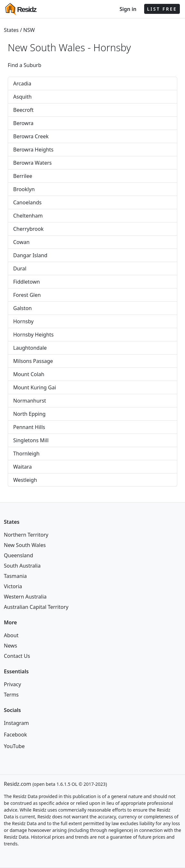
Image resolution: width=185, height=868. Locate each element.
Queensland (18, 555)
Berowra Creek (31, 136)
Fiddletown (27, 282)
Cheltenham (28, 216)
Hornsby (112, 47)
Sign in (128, 9)
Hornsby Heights (33, 335)
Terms (11, 695)
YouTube (14, 746)
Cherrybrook (28, 229)
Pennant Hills (29, 427)
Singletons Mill (31, 440)
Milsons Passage (33, 361)
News (10, 646)
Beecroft (23, 110)
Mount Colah (29, 374)
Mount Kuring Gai (35, 387)
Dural (20, 268)
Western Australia (25, 597)
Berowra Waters (32, 163)
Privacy (12, 684)
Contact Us (17, 656)
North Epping (29, 414)
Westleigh (25, 480)
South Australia (22, 566)
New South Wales (25, 545)
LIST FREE (162, 9)
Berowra (23, 123)
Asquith (22, 97)
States (11, 30)
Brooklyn (24, 189)
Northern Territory (26, 535)
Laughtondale (30, 348)
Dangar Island (30, 255)
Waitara (23, 467)
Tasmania (15, 576)
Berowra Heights (33, 150)
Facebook (15, 735)
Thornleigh (26, 454)
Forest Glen (27, 295)
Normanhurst (30, 401)
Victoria (13, 586)
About (11, 635)
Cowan (21, 242)
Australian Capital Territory (36, 607)
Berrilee (23, 176)
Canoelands (27, 202)
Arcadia (22, 83)
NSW (29, 30)
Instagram (16, 723)
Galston (23, 308)
